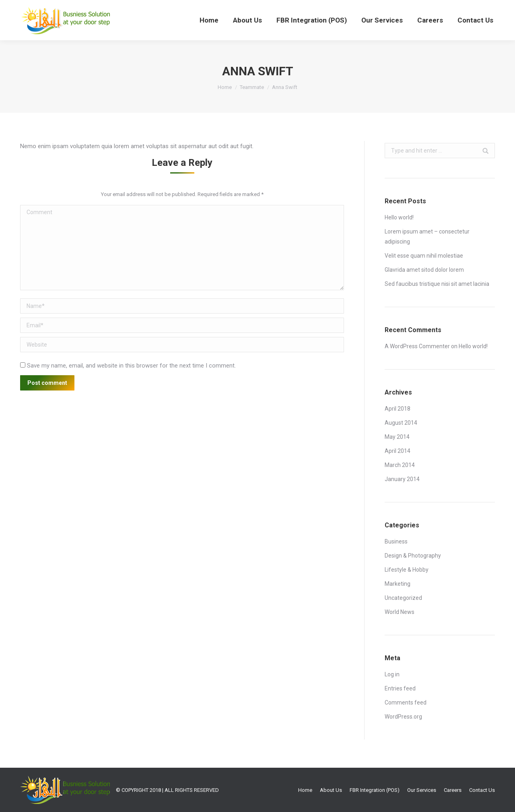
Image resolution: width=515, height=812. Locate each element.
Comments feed (406, 702)
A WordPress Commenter (417, 346)
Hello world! (399, 217)
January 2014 (402, 479)
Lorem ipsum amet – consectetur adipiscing (427, 237)
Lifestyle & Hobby (407, 570)
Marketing (398, 584)
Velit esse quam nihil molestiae (424, 256)
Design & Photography (413, 556)
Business (396, 541)
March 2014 (400, 465)
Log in (392, 674)
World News (400, 612)
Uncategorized (403, 598)
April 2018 (398, 409)
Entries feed (400, 688)
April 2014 (398, 451)
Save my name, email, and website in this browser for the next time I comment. (131, 366)
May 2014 (397, 437)
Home (225, 87)
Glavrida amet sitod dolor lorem (424, 270)
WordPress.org (403, 717)
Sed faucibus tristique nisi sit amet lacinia (437, 284)
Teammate (252, 87)
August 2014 (401, 423)
